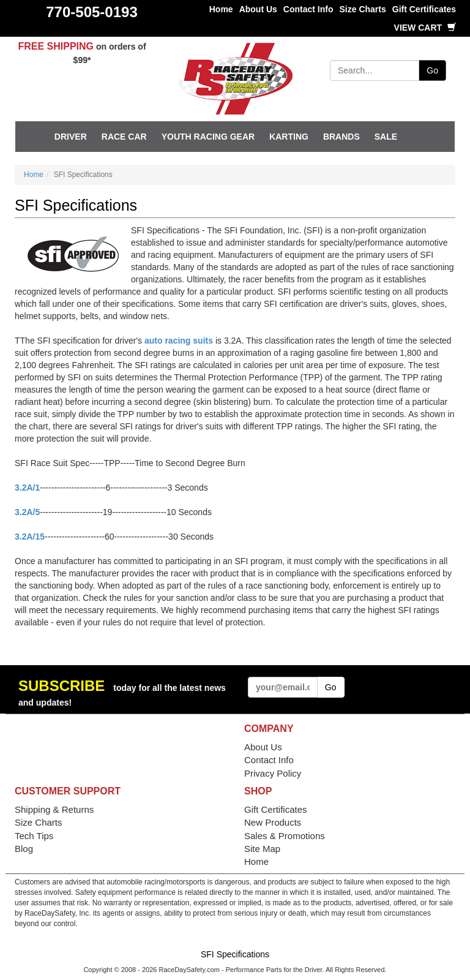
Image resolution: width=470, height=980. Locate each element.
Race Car (124, 137)
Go (432, 70)
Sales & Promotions (285, 836)
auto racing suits (179, 341)
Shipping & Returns (54, 809)
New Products (273, 822)
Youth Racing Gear (208, 137)
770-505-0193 (91, 12)
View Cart (425, 28)
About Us (258, 9)
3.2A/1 (27, 488)
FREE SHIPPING (56, 46)
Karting (289, 137)
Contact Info (308, 9)
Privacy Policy (273, 773)
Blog (24, 849)
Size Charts (363, 9)
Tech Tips (34, 836)
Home (221, 9)
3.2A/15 (30, 537)
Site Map (262, 849)
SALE (386, 137)
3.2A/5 (27, 512)
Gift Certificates (424, 9)
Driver (71, 137)
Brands (341, 137)
